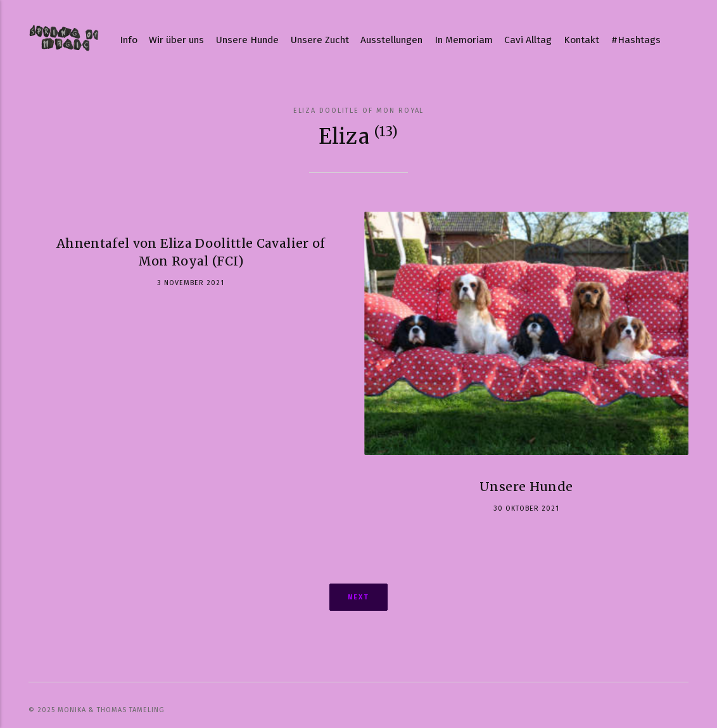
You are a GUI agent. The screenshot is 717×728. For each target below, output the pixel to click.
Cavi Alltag (528, 40)
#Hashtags (636, 40)
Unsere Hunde (247, 40)
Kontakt (581, 40)
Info (129, 40)
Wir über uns (176, 40)
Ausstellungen (391, 40)
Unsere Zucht (320, 40)
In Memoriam (464, 40)
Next (358, 597)
